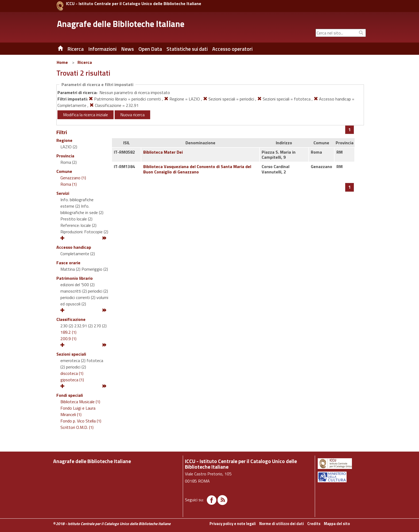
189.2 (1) (68, 332)
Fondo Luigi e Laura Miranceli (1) (78, 411)
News (127, 49)
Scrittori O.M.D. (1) (77, 427)
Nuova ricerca (132, 115)
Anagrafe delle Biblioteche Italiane (121, 24)
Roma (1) (69, 184)
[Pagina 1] (350, 130)
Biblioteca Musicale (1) (80, 402)
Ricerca (85, 62)
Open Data (150, 49)
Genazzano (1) (73, 178)
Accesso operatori (232, 49)
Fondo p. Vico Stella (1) (81, 421)
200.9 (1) (68, 339)
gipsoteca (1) (72, 380)
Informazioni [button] (102, 49)
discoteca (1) (72, 373)
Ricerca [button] (75, 49)
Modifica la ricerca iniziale (86, 115)
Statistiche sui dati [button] (187, 49)
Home (62, 62)
